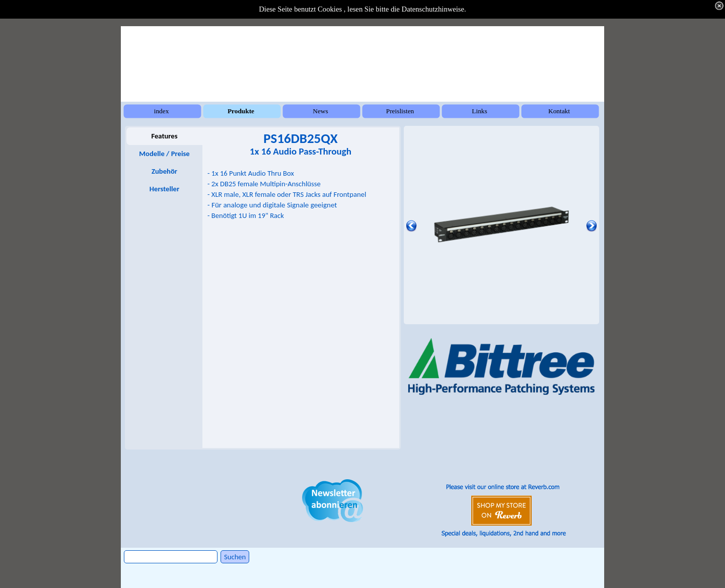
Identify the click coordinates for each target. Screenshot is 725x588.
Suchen (235, 557)
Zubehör (164, 171)
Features (164, 136)
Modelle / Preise (164, 154)
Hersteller (164, 189)
